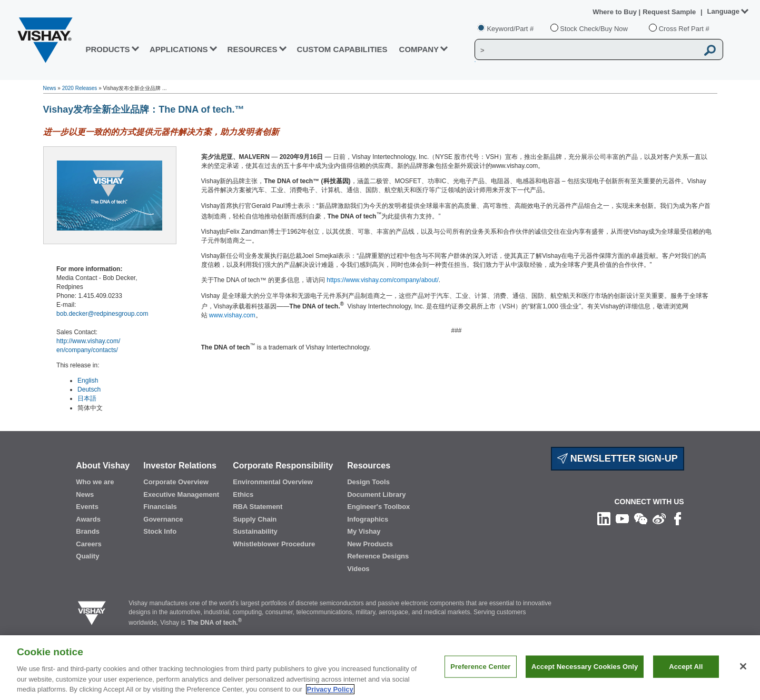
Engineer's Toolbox (378, 507)
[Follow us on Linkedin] (604, 518)
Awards (88, 519)
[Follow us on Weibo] (659, 518)
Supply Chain (255, 519)
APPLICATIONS (179, 49)
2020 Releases (80, 88)
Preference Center (480, 667)
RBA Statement (258, 507)
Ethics (243, 494)
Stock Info (160, 531)
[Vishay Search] (586, 50)
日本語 (87, 398)
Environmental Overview (273, 482)
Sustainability (255, 531)
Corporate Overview (176, 482)
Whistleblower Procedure (274, 544)
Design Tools (368, 482)
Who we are (95, 482)
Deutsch (89, 389)
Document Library (376, 494)
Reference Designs (378, 556)
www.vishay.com (232, 315)
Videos (358, 569)
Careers (88, 544)
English (88, 381)
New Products (370, 544)
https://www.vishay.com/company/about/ (383, 280)
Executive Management (181, 494)
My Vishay (364, 531)
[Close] (743, 666)
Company (419, 49)
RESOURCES (253, 49)
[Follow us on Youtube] (622, 518)
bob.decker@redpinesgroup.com (102, 314)
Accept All (686, 667)
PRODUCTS (107, 49)
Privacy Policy (330, 689)
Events (87, 507)
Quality (87, 556)
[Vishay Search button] (710, 50)
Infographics (368, 519)
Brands (88, 531)
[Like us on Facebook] (678, 518)
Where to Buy (615, 12)
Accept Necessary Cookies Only (585, 667)
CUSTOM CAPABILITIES (342, 49)
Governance (163, 519)
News (50, 88)
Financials (160, 507)
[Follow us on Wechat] (641, 518)
